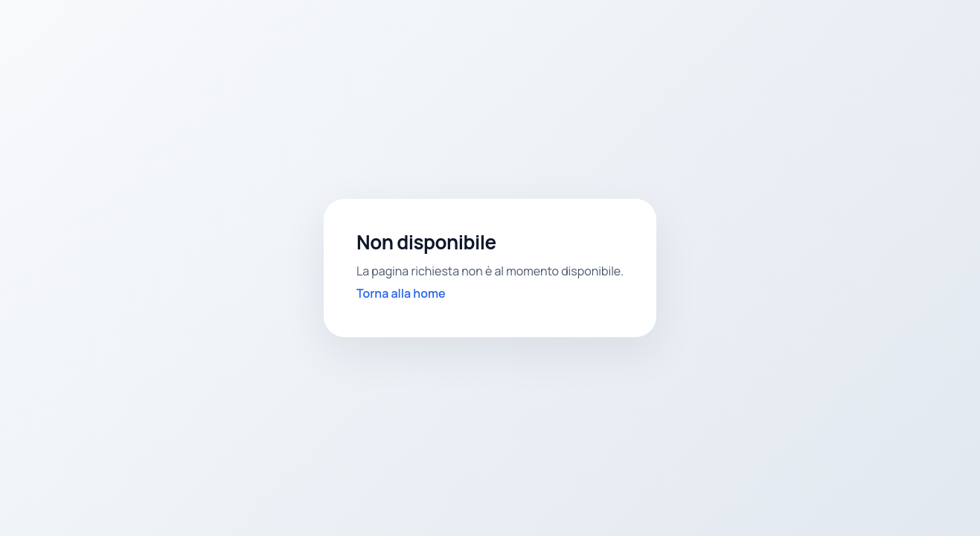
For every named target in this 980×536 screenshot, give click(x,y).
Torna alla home (401, 293)
